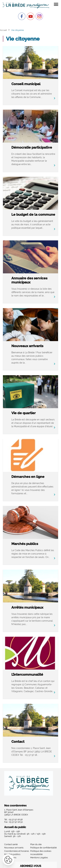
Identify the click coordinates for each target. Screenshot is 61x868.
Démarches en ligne (28, 477)
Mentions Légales (39, 858)
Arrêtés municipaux (27, 607)
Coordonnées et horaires (17, 851)
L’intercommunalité (27, 674)
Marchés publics (25, 544)
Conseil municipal (26, 84)
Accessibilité (36, 854)
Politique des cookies (41, 851)
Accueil (3, 30)
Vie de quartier (24, 413)
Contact (18, 742)
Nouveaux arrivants (27, 346)
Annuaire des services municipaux (29, 280)
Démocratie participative (32, 147)
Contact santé (11, 844)
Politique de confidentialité (44, 848)
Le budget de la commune (33, 214)
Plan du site (36, 844)
